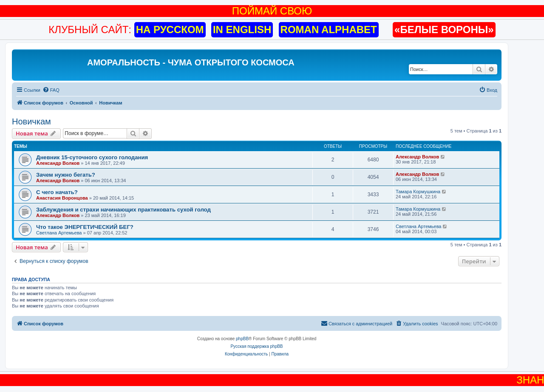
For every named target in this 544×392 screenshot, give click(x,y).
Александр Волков (58, 163)
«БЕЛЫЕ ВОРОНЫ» (444, 30)
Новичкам (31, 121)
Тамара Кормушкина (418, 192)
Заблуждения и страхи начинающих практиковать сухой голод (123, 210)
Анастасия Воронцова (62, 198)
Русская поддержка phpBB (256, 346)
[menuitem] (51, 90)
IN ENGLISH (242, 30)
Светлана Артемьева (59, 233)
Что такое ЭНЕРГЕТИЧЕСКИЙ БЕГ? (85, 227)
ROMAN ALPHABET (329, 30)
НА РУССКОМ (170, 30)
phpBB (242, 339)
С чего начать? (57, 192)
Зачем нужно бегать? (66, 175)
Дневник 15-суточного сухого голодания (92, 157)
